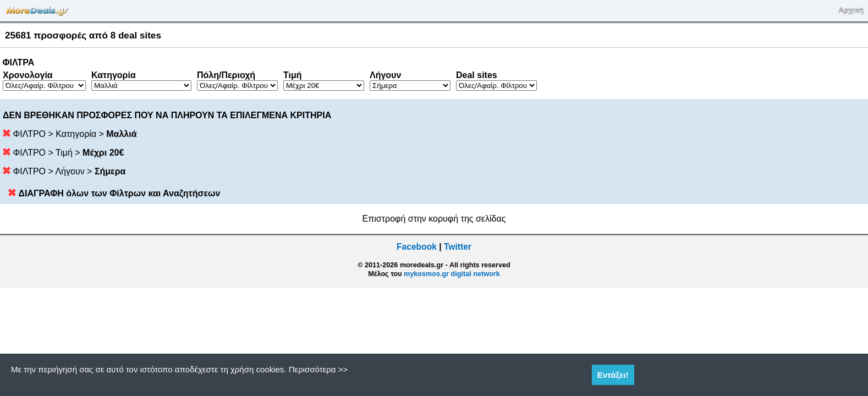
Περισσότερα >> (318, 369)
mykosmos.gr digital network (452, 274)
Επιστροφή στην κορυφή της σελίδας (434, 219)
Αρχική (851, 11)
